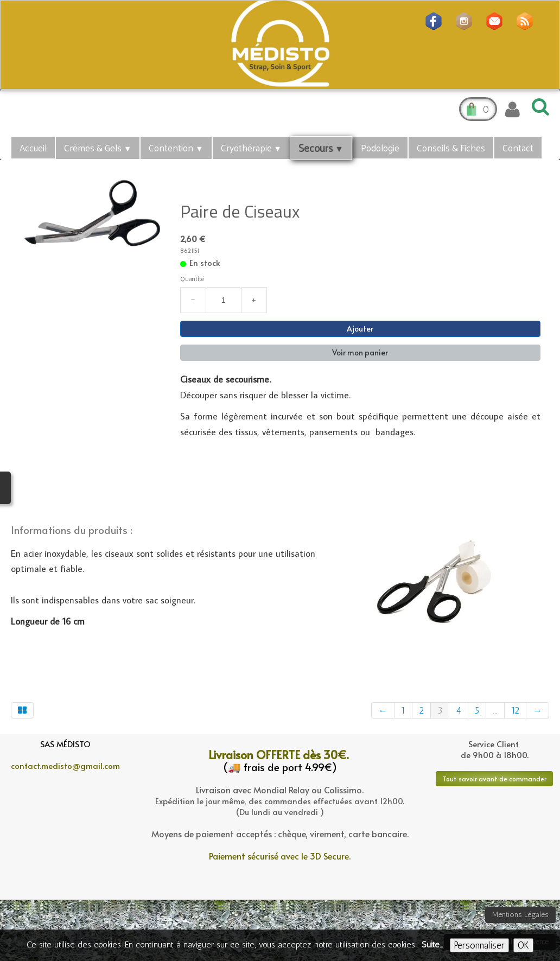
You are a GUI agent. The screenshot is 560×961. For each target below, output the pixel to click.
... (495, 710)
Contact (518, 148)
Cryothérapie (251, 148)
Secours (321, 148)
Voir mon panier (360, 352)
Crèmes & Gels (98, 148)
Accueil (33, 148)
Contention (176, 148)
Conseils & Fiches (451, 148)
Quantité (192, 279)
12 (515, 710)
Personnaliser (479, 945)
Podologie (380, 148)
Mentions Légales (520, 915)
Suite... (432, 945)
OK (523, 945)
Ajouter (360, 329)
